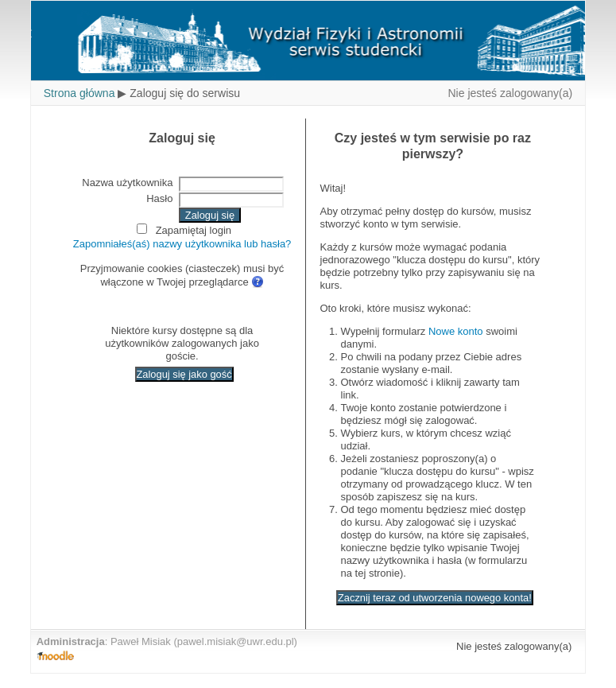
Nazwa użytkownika (127, 183)
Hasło (159, 198)
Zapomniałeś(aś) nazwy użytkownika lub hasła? (182, 244)
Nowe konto (456, 331)
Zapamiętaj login (194, 230)
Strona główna (79, 93)
